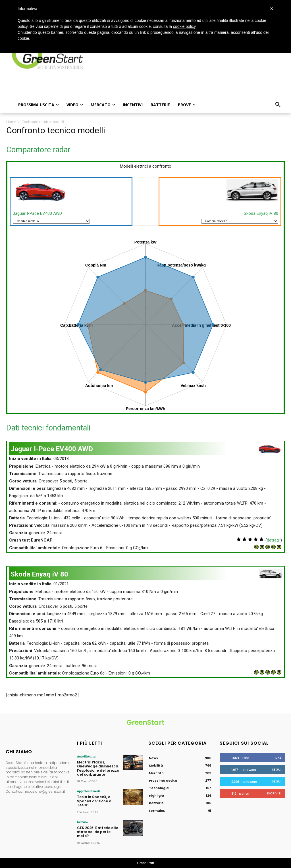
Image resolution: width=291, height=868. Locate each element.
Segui (277, 769)
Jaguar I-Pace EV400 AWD (37, 213)
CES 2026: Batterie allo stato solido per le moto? (98, 832)
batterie (82, 822)
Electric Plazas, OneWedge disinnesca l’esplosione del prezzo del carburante (98, 768)
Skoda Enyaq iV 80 (261, 213)
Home (11, 122)
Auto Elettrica (86, 756)
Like (278, 757)
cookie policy (184, 26)
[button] (278, 105)
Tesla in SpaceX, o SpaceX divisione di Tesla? (95, 801)
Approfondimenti (89, 791)
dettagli (274, 540)
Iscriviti (274, 793)
